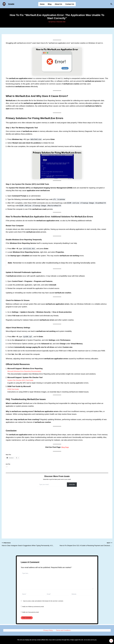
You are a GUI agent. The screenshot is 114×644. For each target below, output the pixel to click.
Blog (50, 4)
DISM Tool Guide (14, 389)
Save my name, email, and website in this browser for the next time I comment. (43, 599)
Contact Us (70, 4)
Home (42, 4)
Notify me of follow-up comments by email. (33, 605)
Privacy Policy (48, 629)
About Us (58, 4)
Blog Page (65, 447)
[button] (111, 4)
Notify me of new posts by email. (31, 610)
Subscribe (72, 484)
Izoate (11, 4)
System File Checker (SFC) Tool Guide (22, 380)
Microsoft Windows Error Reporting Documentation (26, 371)
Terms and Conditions (63, 629)
